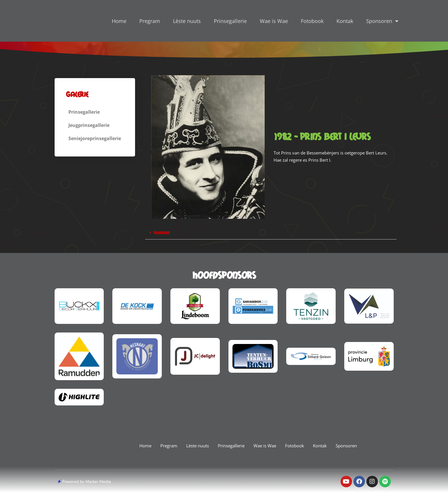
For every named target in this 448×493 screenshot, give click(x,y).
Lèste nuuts (187, 21)
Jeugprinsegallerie (92, 125)
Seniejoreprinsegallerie (98, 138)
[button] (271, 233)
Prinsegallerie (230, 21)
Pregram (150, 21)
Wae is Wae (274, 21)
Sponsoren (382, 21)
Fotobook (312, 21)
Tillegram (162, 233)
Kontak (345, 21)
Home (119, 21)
